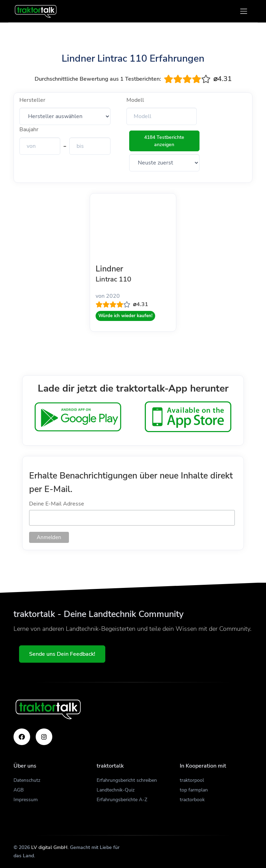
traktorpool (192, 780)
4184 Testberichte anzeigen (164, 141)
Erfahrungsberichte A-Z (122, 800)
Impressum (26, 800)
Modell (135, 100)
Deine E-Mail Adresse (57, 504)
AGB (19, 790)
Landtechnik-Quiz (116, 790)
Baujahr (29, 129)
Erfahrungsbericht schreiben (127, 780)
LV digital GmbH (49, 847)
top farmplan (194, 790)
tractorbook (192, 800)
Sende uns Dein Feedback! (62, 654)
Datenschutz (27, 780)
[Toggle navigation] (244, 11)
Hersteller (32, 100)
